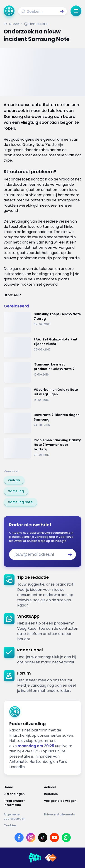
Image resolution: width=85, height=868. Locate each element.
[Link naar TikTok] (43, 838)
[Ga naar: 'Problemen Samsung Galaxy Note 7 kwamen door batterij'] (42, 448)
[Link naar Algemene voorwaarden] (22, 817)
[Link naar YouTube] (54, 838)
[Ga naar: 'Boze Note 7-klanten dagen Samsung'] (42, 423)
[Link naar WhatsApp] (66, 838)
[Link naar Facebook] (19, 838)
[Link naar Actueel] (63, 787)
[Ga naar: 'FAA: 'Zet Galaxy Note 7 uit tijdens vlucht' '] (42, 347)
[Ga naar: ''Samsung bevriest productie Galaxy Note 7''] (42, 372)
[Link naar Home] (22, 787)
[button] (62, 11)
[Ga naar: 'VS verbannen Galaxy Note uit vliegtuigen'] (42, 398)
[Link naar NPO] (51, 858)
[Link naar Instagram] (31, 838)
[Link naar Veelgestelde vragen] (63, 803)
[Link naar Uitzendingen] (22, 794)
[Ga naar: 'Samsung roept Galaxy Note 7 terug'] (42, 322)
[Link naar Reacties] (63, 794)
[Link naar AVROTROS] (35, 858)
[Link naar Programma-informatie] (22, 803)
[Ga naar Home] (9, 11)
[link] (14, 480)
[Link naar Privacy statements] (63, 817)
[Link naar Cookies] (42, 825)
